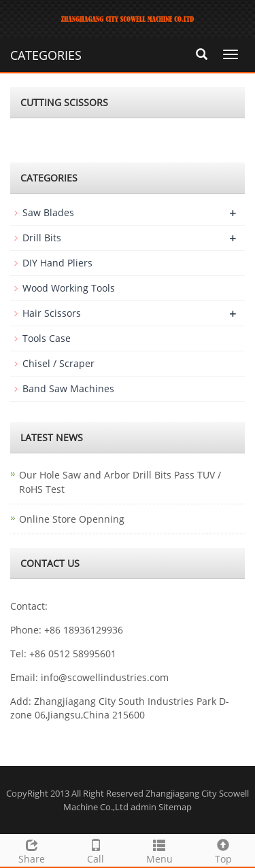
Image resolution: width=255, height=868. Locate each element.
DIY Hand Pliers (57, 263)
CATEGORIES (46, 55)
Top (223, 850)
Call (96, 850)
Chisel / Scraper (58, 363)
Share (32, 850)
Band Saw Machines (68, 388)
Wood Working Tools (69, 288)
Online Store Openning (72, 519)
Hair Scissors (52, 313)
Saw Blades (48, 212)
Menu (160, 850)
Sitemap (175, 807)
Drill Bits (42, 238)
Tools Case (47, 338)
